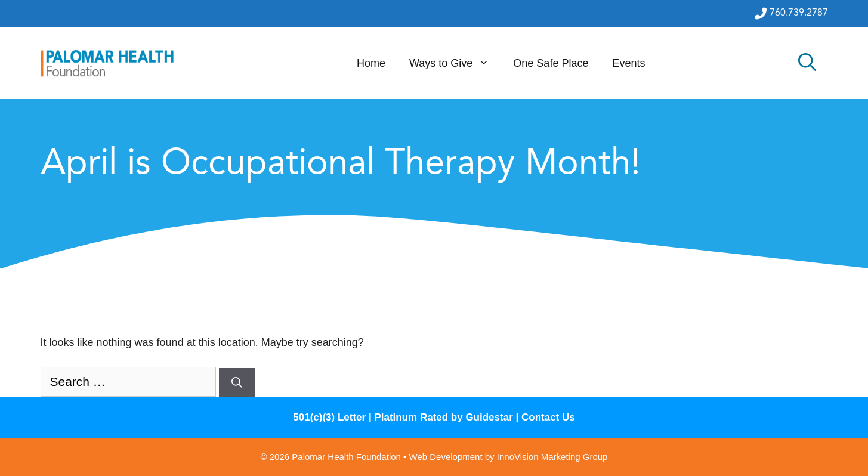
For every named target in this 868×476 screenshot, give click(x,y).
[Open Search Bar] (807, 63)
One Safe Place (551, 63)
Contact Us (548, 417)
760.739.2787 (791, 14)
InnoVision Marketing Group (552, 457)
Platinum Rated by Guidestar (443, 417)
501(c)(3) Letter (329, 417)
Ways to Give (455, 63)
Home (371, 63)
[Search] (237, 383)
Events (628, 63)
